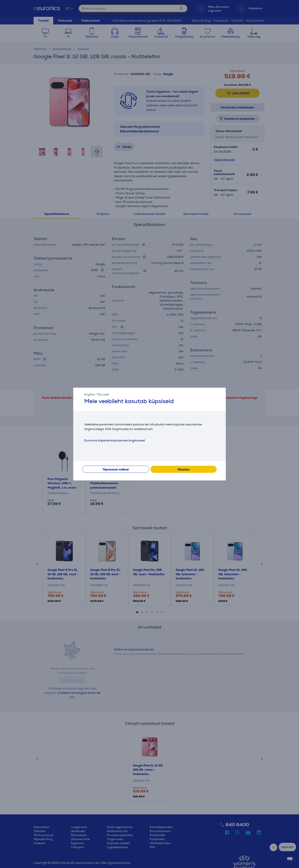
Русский (103, 394)
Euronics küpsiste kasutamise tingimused (115, 440)
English (89, 394)
